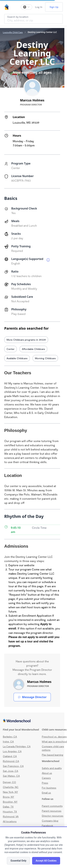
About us (47, 773)
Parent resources (52, 811)
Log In (39, 7)
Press (45, 783)
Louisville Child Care (13, 32)
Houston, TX (10, 812)
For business (49, 788)
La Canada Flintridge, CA (17, 746)
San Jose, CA (10, 771)
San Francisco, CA (13, 766)
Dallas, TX (8, 807)
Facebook (47, 826)
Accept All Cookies (46, 861)
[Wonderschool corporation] (32, 721)
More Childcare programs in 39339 (26, 340)
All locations (10, 821)
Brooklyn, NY (10, 802)
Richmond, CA (11, 761)
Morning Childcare (45, 358)
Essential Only (18, 861)
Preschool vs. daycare (54, 737)
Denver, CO (9, 782)
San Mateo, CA (11, 776)
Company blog (50, 821)
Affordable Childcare (33, 349)
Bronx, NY (8, 797)
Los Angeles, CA (12, 751)
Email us (46, 793)
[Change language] (26, 7)
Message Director (32, 697)
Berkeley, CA (10, 737)
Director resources (53, 816)
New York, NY (10, 792)
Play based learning (53, 755)
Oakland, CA (10, 756)
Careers (46, 778)
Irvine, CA (8, 741)
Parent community (52, 806)
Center (10, 349)
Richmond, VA (11, 816)
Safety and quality (52, 768)
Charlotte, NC (11, 787)
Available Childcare (17, 358)
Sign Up (54, 7)
